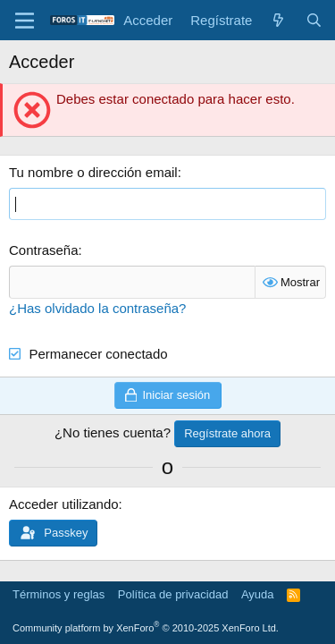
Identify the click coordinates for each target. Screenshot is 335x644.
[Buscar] (314, 20)
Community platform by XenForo (146, 628)
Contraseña (44, 250)
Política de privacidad (173, 594)
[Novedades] (278, 20)
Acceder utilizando (64, 504)
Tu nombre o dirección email (93, 172)
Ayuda (258, 594)
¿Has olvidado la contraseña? (97, 308)
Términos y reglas (59, 594)
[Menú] (25, 21)
